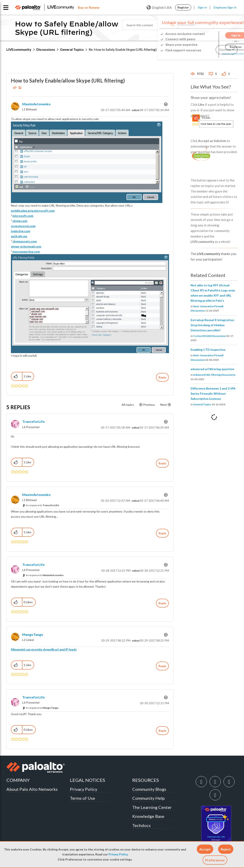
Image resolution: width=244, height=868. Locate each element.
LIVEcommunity (19, 49)
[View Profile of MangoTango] (33, 634)
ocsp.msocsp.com (23, 226)
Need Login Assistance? (218, 54)
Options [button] (165, 104)
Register (183, 7)
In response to (43, 505)
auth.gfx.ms (19, 236)
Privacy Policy (118, 854)
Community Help (148, 798)
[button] (205, 849)
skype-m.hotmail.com (26, 246)
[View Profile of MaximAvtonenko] (36, 104)
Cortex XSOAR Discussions (209, 336)
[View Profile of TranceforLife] (33, 421)
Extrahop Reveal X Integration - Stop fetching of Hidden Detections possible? (213, 325)
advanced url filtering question (212, 369)
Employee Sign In (225, 7)
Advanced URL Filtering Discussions (214, 375)
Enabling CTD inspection (208, 350)
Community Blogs (149, 789)
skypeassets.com (25, 241)
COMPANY (18, 780)
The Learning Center (152, 807)
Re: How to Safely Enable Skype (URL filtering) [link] (123, 49)
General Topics (72, 49)
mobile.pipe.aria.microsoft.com (33, 211)
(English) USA (159, 7)
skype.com (20, 221)
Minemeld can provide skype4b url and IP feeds (44, 649)
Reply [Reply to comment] (162, 463)
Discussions (46, 49)
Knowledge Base (148, 816)
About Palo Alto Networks (32, 789)
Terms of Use (82, 798)
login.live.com (21, 231)
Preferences (215, 860)
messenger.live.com (26, 251)
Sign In (202, 7)
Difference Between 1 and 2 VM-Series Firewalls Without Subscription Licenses (213, 393)
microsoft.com (23, 216)
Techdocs (141, 825)
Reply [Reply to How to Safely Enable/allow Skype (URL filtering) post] (162, 377)
